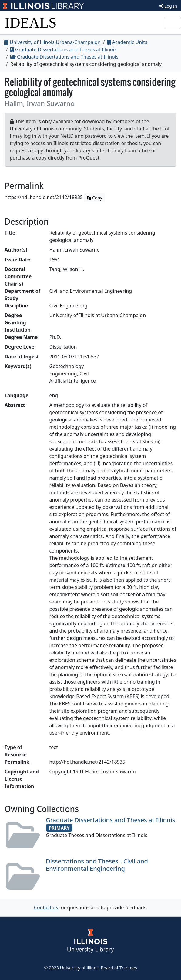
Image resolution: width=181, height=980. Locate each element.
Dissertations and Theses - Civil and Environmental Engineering (97, 865)
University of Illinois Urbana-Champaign (52, 42)
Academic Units (127, 42)
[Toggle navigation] (173, 23)
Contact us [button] (46, 907)
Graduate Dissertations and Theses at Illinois (64, 49)
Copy (94, 198)
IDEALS (31, 23)
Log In (168, 6)
